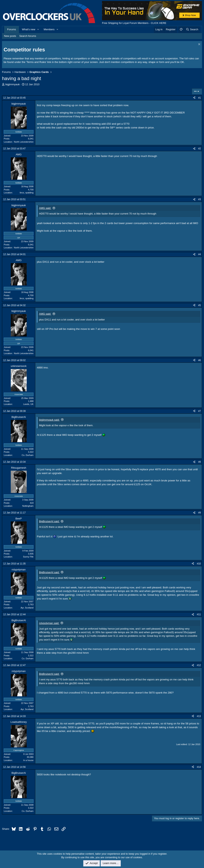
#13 (199, 716)
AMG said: (45, 208)
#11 (199, 614)
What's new (29, 29)
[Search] (192, 29)
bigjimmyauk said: (49, 420)
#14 (199, 767)
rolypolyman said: (49, 623)
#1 (200, 98)
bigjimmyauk (13, 84)
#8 (200, 462)
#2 (200, 149)
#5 (200, 305)
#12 (199, 665)
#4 (200, 254)
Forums (12, 29)
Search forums (28, 36)
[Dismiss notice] (199, 45)
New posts (10, 36)
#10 (199, 564)
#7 (200, 411)
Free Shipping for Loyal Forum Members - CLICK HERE (134, 23)
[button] (38, 29)
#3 (200, 199)
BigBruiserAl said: (49, 521)
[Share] (194, 98)
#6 (200, 360)
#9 (200, 513)
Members (49, 29)
